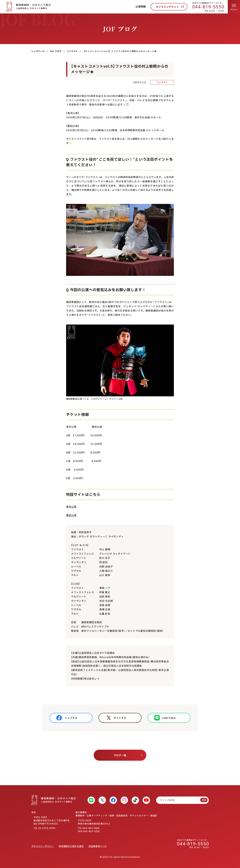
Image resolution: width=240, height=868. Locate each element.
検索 (204, 800)
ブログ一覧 (120, 755)
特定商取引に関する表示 (71, 846)
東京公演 (71, 507)
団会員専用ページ (98, 846)
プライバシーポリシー (43, 846)
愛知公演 (71, 515)
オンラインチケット (167, 7)
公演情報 (141, 7)
